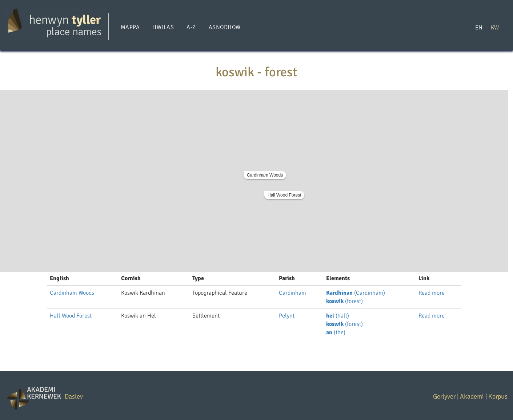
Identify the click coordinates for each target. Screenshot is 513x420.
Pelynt (287, 316)
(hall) (338, 316)
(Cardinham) (356, 293)
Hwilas (163, 27)
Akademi (472, 396)
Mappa (130, 27)
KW (495, 27)
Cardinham (292, 293)
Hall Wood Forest (284, 195)
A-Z (191, 27)
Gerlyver (444, 396)
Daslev (74, 396)
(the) (336, 332)
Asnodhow (225, 27)
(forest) (344, 301)
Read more (432, 293)
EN (479, 27)
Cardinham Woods (265, 175)
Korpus (498, 396)
